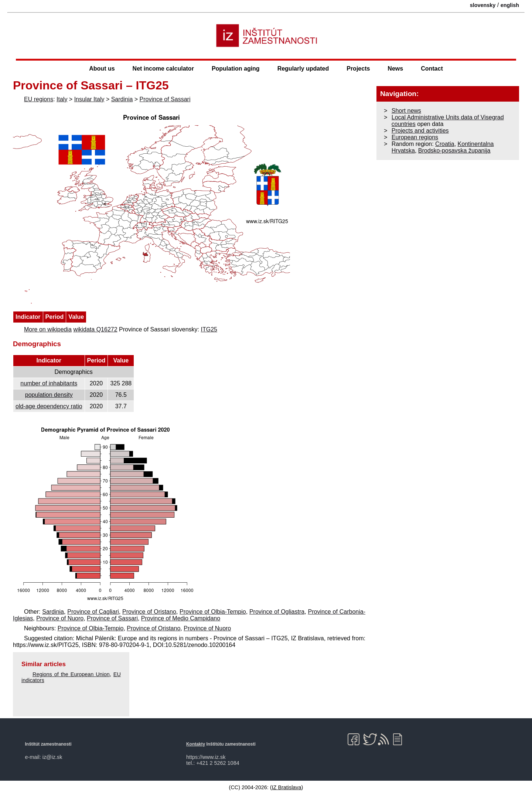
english (510, 5)
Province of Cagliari (93, 612)
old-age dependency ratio (49, 406)
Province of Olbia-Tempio (213, 612)
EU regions (39, 99)
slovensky (483, 5)
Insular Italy (89, 99)
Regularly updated (303, 69)
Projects (358, 69)
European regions (415, 137)
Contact (432, 69)
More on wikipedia (48, 329)
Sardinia (122, 99)
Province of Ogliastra (277, 612)
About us (102, 69)
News (395, 69)
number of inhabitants (49, 383)
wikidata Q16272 (95, 329)
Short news (406, 111)
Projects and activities (420, 131)
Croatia (445, 144)
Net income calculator (163, 69)
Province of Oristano (149, 612)
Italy (62, 99)
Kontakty (196, 744)
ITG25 (209, 329)
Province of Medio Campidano (181, 618)
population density (49, 395)
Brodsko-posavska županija (454, 151)
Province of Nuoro (60, 618)
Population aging (236, 69)
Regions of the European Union (71, 674)
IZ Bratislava (287, 787)
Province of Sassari (165, 99)
